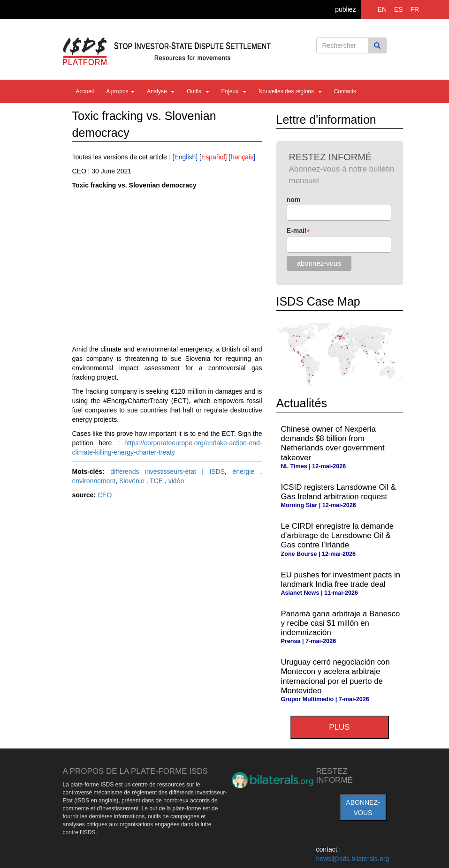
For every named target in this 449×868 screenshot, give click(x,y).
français (242, 157)
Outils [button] (198, 91)
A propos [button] (120, 91)
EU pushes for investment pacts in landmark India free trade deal (341, 580)
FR (415, 9)
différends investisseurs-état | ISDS (167, 471)
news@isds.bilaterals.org (353, 859)
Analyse (161, 91)
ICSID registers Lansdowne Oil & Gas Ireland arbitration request (339, 492)
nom (294, 200)
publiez (345, 9)
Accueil (85, 91)
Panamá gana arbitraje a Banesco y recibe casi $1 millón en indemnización (341, 623)
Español (213, 157)
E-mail (298, 231)
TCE (157, 481)
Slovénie (133, 481)
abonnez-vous (363, 808)
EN (382, 9)
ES (399, 9)
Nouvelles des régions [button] (290, 91)
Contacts (345, 91)
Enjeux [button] (234, 91)
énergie (246, 471)
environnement (94, 481)
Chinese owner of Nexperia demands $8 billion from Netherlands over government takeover (333, 443)
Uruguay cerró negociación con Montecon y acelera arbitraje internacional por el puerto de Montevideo (335, 676)
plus (339, 727)
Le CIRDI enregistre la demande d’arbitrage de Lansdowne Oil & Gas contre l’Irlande (338, 535)
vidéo (176, 481)
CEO (105, 495)
